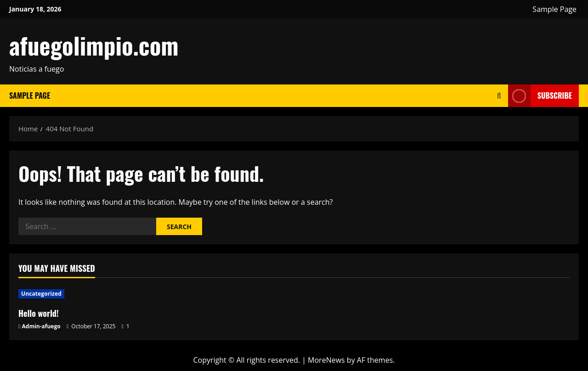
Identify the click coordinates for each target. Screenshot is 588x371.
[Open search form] (499, 96)
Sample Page (554, 9)
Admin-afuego (41, 326)
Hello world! (39, 313)
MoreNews (326, 360)
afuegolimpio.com (94, 45)
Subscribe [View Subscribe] (540, 96)
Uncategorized (41, 294)
